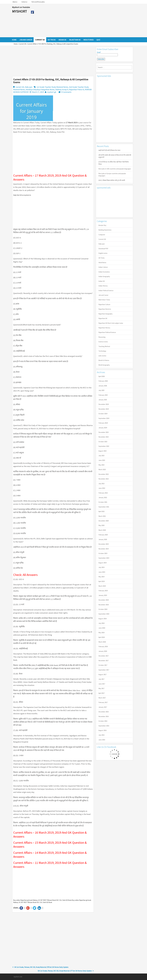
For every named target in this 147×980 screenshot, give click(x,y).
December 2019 (104, 544)
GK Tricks (102, 258)
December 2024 (104, 404)
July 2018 (101, 623)
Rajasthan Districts (105, 309)
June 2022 (102, 488)
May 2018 (101, 633)
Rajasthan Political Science (107, 332)
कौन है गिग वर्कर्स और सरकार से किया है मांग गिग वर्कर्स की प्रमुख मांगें (115, 156)
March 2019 (102, 586)
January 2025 (103, 400)
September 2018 (104, 614)
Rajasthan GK (103, 318)
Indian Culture (103, 267)
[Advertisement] (85, 20)
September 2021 (104, 507)
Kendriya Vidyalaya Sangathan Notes (40, 89)
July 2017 (101, 679)
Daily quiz (29, 87)
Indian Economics (104, 272)
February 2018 (103, 647)
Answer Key (102, 225)
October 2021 (103, 502)
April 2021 (102, 511)
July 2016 (101, 735)
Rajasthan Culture (104, 304)
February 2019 (103, 591)
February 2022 (103, 493)
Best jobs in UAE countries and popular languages (115, 169)
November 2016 (104, 716)
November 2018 (104, 605)
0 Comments (66, 92)
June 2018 (102, 628)
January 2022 (103, 497)
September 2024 (104, 418)
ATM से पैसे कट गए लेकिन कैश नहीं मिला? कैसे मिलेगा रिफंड (114, 163)
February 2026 (103, 381)
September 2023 (104, 446)
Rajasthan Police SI (77, 89)
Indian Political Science (106, 291)
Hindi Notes (102, 263)
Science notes (103, 342)
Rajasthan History (104, 328)
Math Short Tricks (104, 300)
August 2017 (102, 674)
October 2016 (103, 721)
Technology (102, 351)
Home (16, 44)
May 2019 (101, 577)
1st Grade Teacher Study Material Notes (52, 87)
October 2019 (103, 553)
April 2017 (102, 693)
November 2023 (104, 437)
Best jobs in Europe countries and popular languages (112, 175)
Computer (102, 235)
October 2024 (103, 414)
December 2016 (104, 712)
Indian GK (102, 281)
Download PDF (103, 249)
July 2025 (101, 390)
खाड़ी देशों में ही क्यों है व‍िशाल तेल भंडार (109, 150)
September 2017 (104, 670)
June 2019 (102, 572)
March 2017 (102, 698)
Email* (107, 54)
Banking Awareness (105, 230)
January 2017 (103, 707)
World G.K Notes (104, 360)
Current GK (22, 44)
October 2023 (103, 442)
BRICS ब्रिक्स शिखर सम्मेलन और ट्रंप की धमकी (112, 180)
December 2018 (104, 600)
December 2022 (104, 474)
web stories (102, 356)
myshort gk (52, 92)
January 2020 (103, 539)
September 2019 (104, 558)
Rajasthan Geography (105, 314)
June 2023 (102, 460)
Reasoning (102, 337)
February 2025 (103, 395)
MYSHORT (20, 11)
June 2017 (102, 684)
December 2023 (104, 432)
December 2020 (104, 521)
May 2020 (101, 525)
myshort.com (18, 977)
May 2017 (101, 688)
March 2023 (102, 470)
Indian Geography (104, 276)
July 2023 (101, 456)
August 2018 (102, 619)
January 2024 (103, 428)
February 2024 (103, 423)
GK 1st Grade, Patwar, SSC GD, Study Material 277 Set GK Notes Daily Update (65, 971)
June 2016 (102, 740)
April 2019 (102, 581)
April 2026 (102, 376)
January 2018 (103, 651)
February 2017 (103, 702)
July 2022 (101, 484)
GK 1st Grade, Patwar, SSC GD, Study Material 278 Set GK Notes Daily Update (41, 967)
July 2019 (101, 567)
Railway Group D (62, 89)
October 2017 (103, 665)
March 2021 (102, 516)
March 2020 (102, 530)
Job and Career (103, 295)
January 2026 (103, 386)
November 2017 (104, 661)
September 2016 (104, 726)
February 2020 (103, 535)
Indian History (103, 286)
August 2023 (102, 451)
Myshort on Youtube (21, 7)
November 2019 (104, 549)
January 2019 (103, 595)
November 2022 (104, 479)
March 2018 (102, 642)
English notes (103, 253)
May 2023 (101, 465)
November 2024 (104, 409)
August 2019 (102, 563)
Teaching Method (104, 346)
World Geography (104, 365)
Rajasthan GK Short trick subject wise (111, 323)
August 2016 (102, 730)
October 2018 (103, 609)
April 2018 (102, 637)
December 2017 (104, 656)
